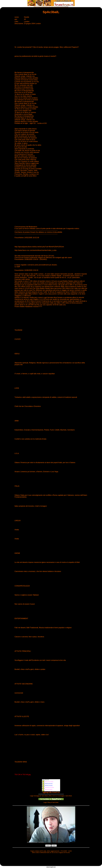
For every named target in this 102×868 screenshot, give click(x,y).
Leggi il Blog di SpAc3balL (51, 802)
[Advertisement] (51, 860)
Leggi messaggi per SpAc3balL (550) (41, 796)
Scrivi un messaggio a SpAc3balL (62, 796)
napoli (52, 867)
